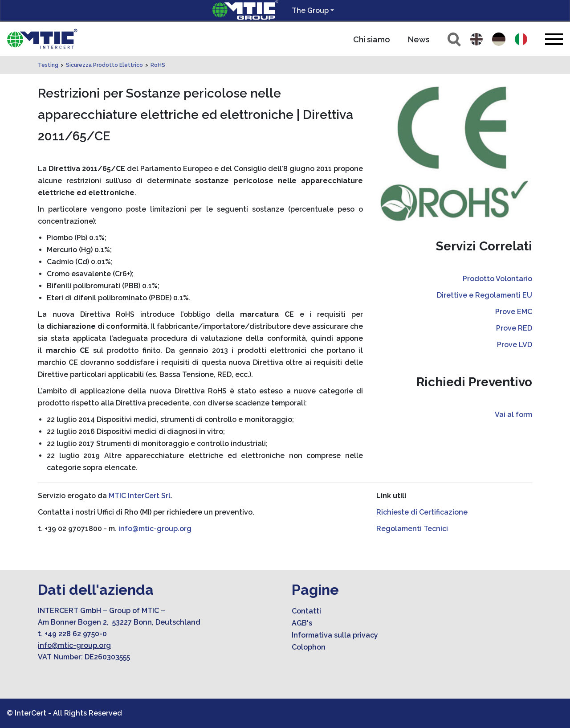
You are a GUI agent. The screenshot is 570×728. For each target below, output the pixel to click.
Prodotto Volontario (497, 279)
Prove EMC (514, 312)
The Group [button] (310, 10)
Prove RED (514, 328)
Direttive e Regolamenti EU (484, 295)
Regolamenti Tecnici (412, 529)
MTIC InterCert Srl (140, 496)
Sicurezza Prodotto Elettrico (104, 65)
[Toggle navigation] (554, 39)
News (419, 39)
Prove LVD (515, 345)
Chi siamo (372, 39)
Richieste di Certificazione (422, 512)
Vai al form (513, 415)
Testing (48, 65)
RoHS (158, 65)
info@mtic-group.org (155, 529)
